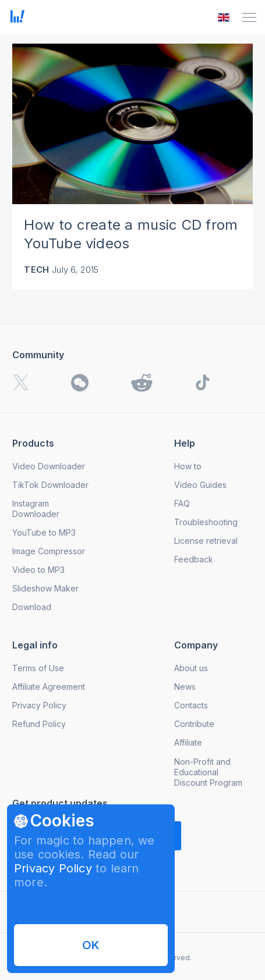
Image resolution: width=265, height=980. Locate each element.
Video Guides (200, 485)
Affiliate (188, 742)
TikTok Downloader (50, 485)
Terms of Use (38, 668)
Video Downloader (49, 466)
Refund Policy (39, 724)
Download (32, 607)
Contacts (191, 705)
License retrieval (206, 541)
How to (188, 466)
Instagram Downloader (36, 509)
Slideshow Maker (45, 588)
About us (191, 668)
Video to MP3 (38, 570)
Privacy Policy (53, 868)
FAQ (182, 503)
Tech (36, 270)
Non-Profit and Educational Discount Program (208, 772)
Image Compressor (49, 551)
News (185, 687)
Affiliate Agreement (49, 687)
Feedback (194, 559)
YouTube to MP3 (44, 532)
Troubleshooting (206, 522)
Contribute (194, 724)
